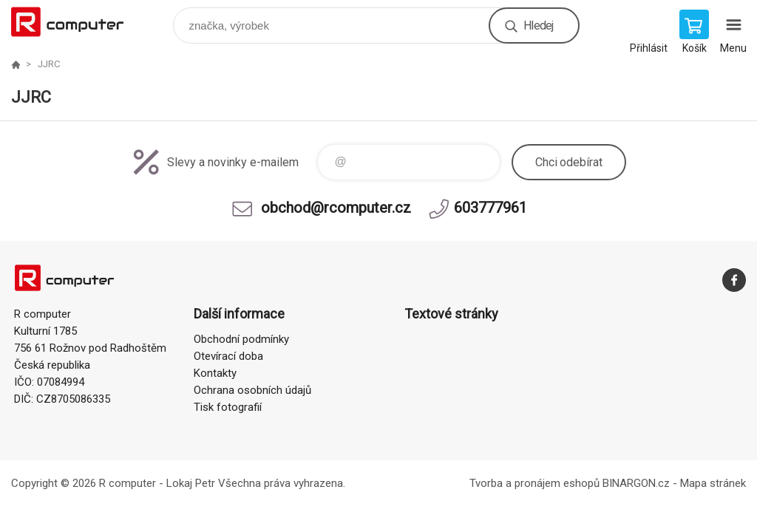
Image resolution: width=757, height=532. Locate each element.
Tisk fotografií (228, 407)
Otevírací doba (228, 356)
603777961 (490, 208)
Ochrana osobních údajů (252, 390)
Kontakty (215, 373)
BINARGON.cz (636, 483)
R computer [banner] (77, 22)
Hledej (538, 25)
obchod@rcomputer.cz (336, 208)
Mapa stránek (713, 483)
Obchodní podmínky (241, 339)
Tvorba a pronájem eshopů (534, 483)
